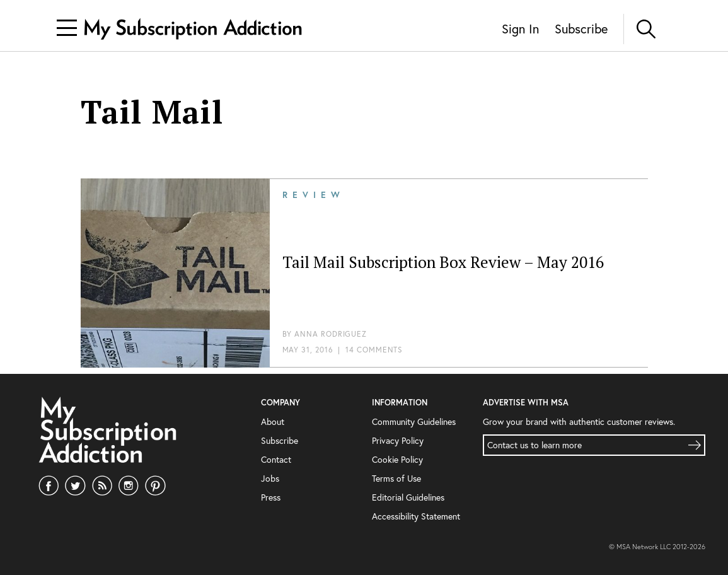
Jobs (270, 478)
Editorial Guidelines (408, 497)
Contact (276, 459)
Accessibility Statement (416, 516)
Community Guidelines (414, 421)
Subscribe (581, 29)
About (273, 421)
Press (271, 497)
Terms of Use (396, 478)
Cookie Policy (397, 459)
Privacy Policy (398, 440)
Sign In (520, 29)
